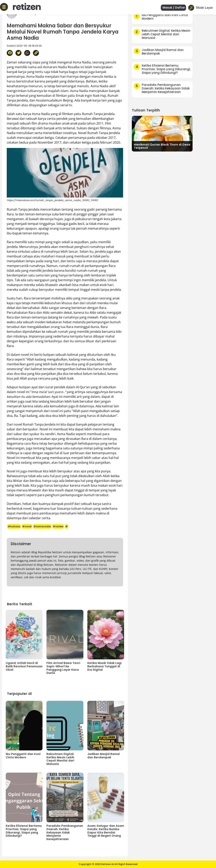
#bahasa (14, 526)
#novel (27, 526)
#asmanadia (42, 526)
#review (58, 526)
